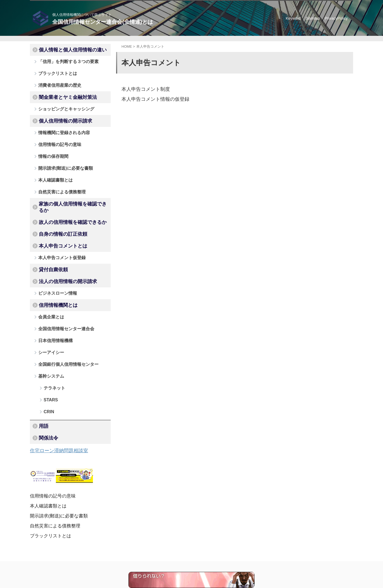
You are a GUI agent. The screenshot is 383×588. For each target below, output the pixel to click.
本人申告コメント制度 (143, 89)
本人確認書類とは (52, 168)
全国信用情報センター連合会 (60, 297)
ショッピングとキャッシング (60, 103)
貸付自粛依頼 (49, 243)
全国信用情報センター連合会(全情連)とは (102, 22)
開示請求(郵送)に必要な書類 (60, 157)
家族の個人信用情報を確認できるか (68, 189)
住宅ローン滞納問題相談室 (54, 402)
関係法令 (45, 390)
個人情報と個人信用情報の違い (64, 49)
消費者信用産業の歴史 (55, 81)
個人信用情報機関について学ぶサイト (173, 563)
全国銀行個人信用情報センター (62, 329)
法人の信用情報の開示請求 (60, 254)
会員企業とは (48, 286)
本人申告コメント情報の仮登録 (152, 99)
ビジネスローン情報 (53, 265)
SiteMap (313, 18)
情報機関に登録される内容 (59, 125)
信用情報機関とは (53, 276)
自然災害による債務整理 (57, 178)
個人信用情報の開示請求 (58, 114)
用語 (41, 379)
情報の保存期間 (50, 146)
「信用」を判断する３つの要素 (62, 60)
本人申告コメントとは (57, 222)
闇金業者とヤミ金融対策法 (60, 92)
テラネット (52, 351)
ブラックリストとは (53, 71)
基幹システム (48, 340)
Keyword (293, 18)
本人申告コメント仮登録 (57, 232)
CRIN (47, 368)
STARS (49, 359)
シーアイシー (48, 319)
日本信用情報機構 (52, 308)
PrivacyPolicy (336, 18)
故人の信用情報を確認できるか (64, 200)
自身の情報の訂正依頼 (57, 211)
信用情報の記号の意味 (55, 135)
